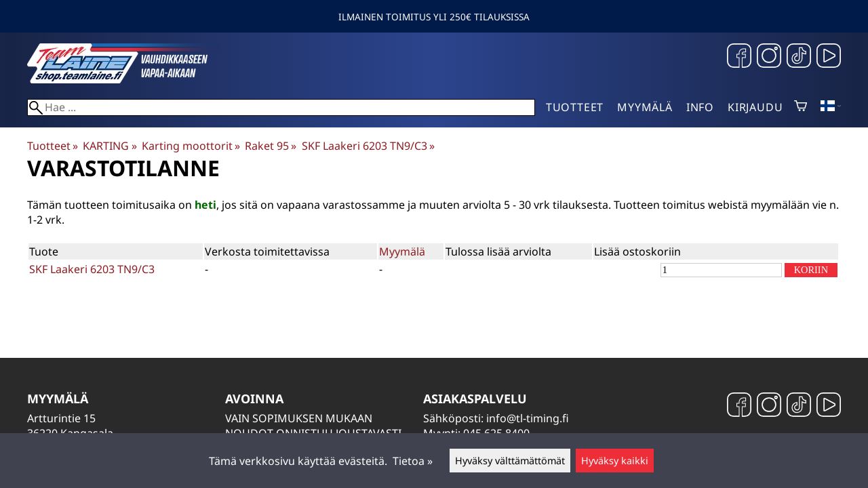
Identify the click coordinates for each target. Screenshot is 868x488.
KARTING (110, 146)
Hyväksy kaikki (615, 461)
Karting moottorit (191, 146)
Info (700, 107)
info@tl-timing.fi (528, 418)
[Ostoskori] (801, 107)
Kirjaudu (755, 107)
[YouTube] (829, 57)
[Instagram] (769, 57)
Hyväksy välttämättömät (510, 461)
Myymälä (645, 107)
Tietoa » (413, 461)
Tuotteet (575, 107)
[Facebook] (739, 57)
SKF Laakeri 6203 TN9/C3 (368, 146)
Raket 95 (271, 146)
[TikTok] (799, 57)
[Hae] (281, 107)
